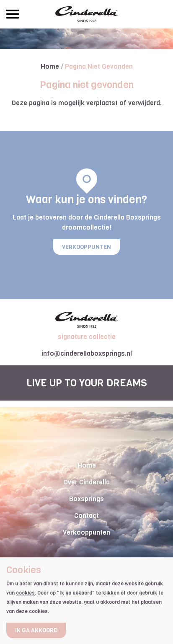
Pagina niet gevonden (99, 66)
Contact (86, 516)
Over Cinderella (86, 482)
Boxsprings (86, 499)
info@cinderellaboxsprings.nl (87, 353)
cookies (25, 593)
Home (51, 66)
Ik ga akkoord (36, 630)
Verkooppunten (86, 247)
